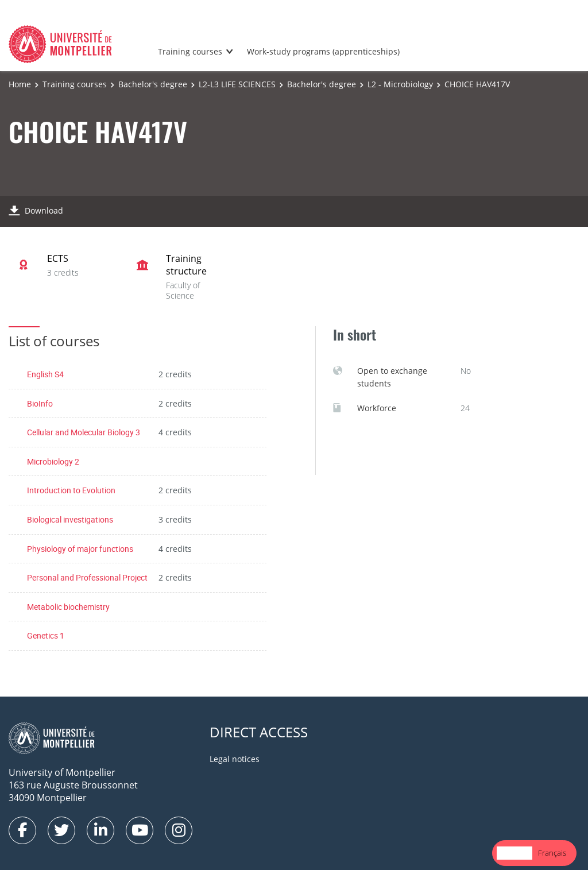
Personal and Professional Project (87, 577)
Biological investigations (70, 519)
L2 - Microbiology (400, 84)
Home (20, 84)
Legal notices (235, 759)
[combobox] (514, 853)
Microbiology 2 (53, 461)
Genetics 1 (46, 635)
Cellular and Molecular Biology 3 (84, 432)
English (514, 853)
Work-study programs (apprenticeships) (323, 51)
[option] (552, 853)
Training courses (190, 51)
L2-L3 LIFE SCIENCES (237, 84)
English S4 (45, 374)
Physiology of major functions (80, 549)
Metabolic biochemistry (68, 607)
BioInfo (40, 403)
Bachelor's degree (153, 84)
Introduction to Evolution (71, 490)
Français (552, 853)
